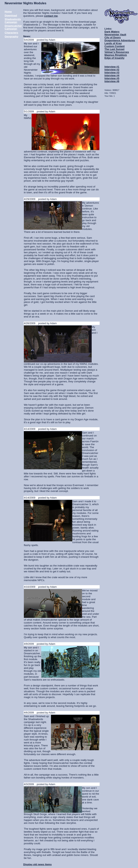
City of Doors (113, 37)
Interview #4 (112, 75)
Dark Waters (112, 32)
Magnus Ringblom (116, 55)
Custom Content (115, 46)
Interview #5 (112, 78)
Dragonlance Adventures (120, 40)
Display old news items (38, 864)
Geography (11, 36)
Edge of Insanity (114, 58)
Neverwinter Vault (115, 35)
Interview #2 (112, 70)
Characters (11, 33)
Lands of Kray (113, 43)
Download (11, 15)
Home (8, 12)
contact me (51, 16)
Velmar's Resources (117, 52)
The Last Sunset (114, 49)
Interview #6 (112, 81)
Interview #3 (112, 73)
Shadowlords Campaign (13, 21)
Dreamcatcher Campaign (13, 27)
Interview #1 (112, 67)
